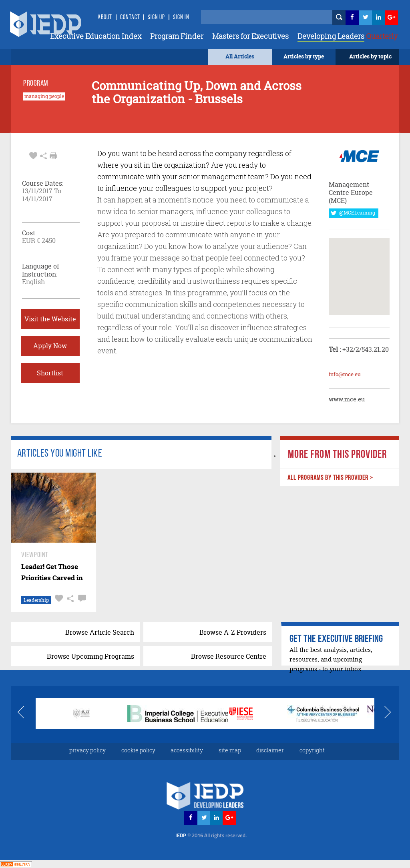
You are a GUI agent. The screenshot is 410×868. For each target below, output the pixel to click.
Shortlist (50, 373)
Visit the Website (50, 319)
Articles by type (304, 56)
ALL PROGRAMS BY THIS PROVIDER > (330, 478)
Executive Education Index (96, 36)
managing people (44, 96)
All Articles (240, 56)
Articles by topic (370, 56)
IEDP (211, 835)
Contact (130, 18)
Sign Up (156, 18)
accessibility (187, 750)
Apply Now (50, 346)
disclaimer (270, 750)
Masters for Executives (250, 36)
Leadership (36, 600)
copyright (312, 750)
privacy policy (87, 750)
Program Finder (177, 36)
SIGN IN (181, 18)
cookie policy (138, 750)
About (105, 18)
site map (230, 750)
